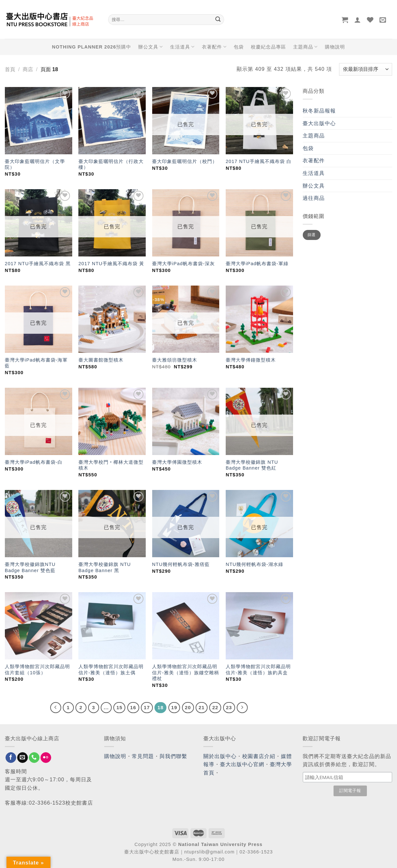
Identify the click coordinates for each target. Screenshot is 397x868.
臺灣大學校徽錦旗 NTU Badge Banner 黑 (105, 567)
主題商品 (305, 47)
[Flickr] (46, 758)
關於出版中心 (220, 756)
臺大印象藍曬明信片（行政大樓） (111, 164)
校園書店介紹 (259, 756)
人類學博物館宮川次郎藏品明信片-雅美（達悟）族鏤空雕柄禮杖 (186, 673)
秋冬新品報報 (319, 111)
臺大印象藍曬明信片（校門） (185, 161)
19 (174, 707)
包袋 (239, 47)
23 (229, 707)
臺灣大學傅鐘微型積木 (251, 360)
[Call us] (34, 758)
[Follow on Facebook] (11, 758)
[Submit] (218, 20)
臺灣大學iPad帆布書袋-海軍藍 (36, 363)
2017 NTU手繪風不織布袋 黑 (38, 264)
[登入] (358, 20)
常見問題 (143, 756)
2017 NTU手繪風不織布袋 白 (259, 161)
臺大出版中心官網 (242, 764)
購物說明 (335, 47)
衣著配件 (214, 47)
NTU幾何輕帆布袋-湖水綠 (255, 564)
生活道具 (182, 47)
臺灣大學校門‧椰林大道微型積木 (111, 465)
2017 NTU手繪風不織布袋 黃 (111, 264)
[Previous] (56, 708)
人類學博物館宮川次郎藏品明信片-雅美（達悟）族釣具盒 (258, 670)
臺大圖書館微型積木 (101, 360)
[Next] (242, 708)
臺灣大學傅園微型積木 (177, 462)
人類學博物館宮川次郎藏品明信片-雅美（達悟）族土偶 (111, 670)
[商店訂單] (366, 69)
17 (147, 707)
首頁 (10, 69)
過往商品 (314, 198)
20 (188, 707)
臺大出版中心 (319, 123)
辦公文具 (151, 47)
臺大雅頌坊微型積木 (175, 360)
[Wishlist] (370, 20)
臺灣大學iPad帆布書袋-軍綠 (257, 264)
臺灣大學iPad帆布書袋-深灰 (184, 264)
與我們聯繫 (174, 756)
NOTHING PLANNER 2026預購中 (92, 47)
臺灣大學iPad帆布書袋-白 (34, 462)
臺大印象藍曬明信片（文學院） (35, 164)
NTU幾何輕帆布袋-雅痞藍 (181, 564)
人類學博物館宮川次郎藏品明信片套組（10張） (37, 670)
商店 (28, 69)
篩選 (312, 235)
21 (202, 707)
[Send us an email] (23, 758)
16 (133, 707)
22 (215, 707)
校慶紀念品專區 (268, 47)
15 (119, 707)
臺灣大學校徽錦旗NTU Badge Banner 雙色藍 (30, 567)
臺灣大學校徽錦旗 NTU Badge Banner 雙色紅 (252, 465)
